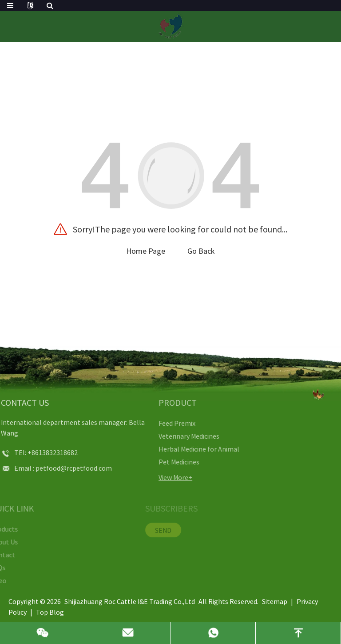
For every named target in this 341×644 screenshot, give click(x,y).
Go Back (201, 251)
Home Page (146, 251)
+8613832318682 (36, 452)
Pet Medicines (161, 462)
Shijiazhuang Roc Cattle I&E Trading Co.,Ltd (130, 601)
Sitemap (275, 601)
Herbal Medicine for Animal (181, 449)
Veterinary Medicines (171, 436)
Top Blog (50, 612)
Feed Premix (159, 423)
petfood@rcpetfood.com (57, 468)
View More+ (157, 477)
